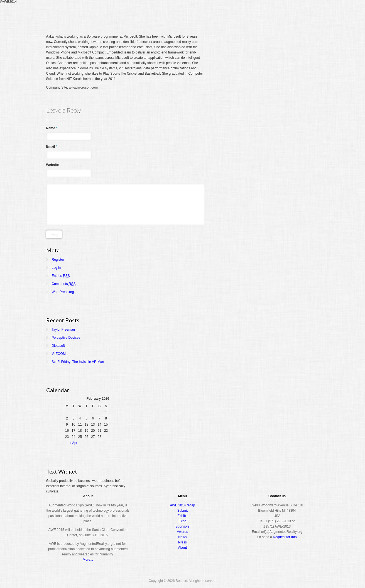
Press (182, 542)
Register (210, 15)
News (182, 537)
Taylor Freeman (63, 330)
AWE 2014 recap (182, 505)
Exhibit (182, 516)
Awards (276, 15)
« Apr (74, 443)
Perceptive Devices (66, 338)
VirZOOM (59, 354)
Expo (257, 15)
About (296, 15)
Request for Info (285, 537)
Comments (64, 284)
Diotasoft (58, 346)
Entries (61, 276)
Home (192, 15)
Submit (182, 511)
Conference (234, 15)
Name (52, 128)
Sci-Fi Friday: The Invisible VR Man (78, 362)
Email (52, 147)
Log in (56, 268)
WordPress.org (63, 292)
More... (88, 560)
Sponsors (182, 526)
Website (53, 165)
